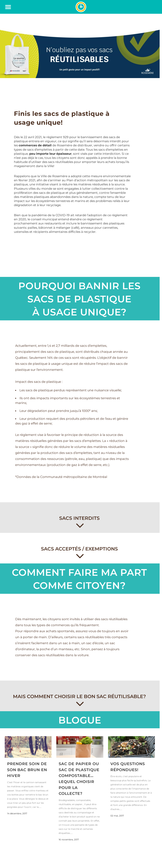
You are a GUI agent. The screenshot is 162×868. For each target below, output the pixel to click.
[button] (8, 7)
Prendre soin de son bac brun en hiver (27, 770)
